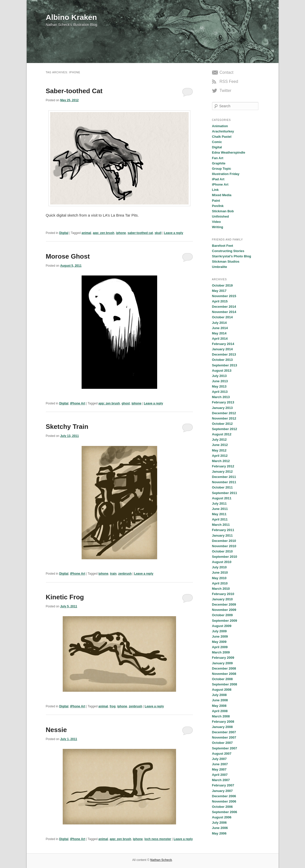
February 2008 (223, 722)
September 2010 (225, 557)
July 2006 (219, 823)
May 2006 (219, 833)
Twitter (226, 91)
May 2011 (219, 514)
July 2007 (219, 759)
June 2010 (220, 572)
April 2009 (220, 647)
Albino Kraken (71, 17)
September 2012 (225, 429)
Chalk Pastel (222, 137)
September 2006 (225, 812)
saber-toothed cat (140, 233)
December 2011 (224, 477)
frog (112, 706)
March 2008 (221, 716)
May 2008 (219, 706)
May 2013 (219, 386)
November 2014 (224, 312)
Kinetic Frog (65, 597)
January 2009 (222, 663)
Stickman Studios (226, 262)
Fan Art (218, 158)
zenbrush (125, 574)
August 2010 (222, 562)
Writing (218, 227)
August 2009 (222, 626)
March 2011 (221, 525)
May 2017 (219, 291)
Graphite (219, 163)
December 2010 (224, 541)
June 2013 (220, 381)
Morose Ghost (68, 256)
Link (215, 190)
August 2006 (222, 817)
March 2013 (221, 397)
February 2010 (223, 594)
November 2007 (224, 737)
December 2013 (224, 354)
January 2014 (222, 349)
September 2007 (225, 748)
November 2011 (224, 482)
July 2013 (219, 376)
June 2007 (220, 764)
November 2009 (224, 610)
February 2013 (223, 402)
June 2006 (220, 828)
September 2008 (225, 684)
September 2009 (225, 621)
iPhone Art (78, 403)
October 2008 (222, 679)
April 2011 (220, 519)
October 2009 (222, 615)
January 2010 (222, 599)
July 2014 (219, 323)
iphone (121, 233)
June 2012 (220, 445)
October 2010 (222, 551)
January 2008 (222, 727)
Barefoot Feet (223, 246)
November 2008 (224, 674)
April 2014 (220, 339)
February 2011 (223, 530)
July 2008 (219, 695)
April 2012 (220, 456)
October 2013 (222, 360)
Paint (216, 201)
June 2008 (220, 700)
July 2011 (219, 504)
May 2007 (219, 769)
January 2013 (222, 408)
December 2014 (224, 307)
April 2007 (220, 775)
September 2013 (225, 365)
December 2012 (224, 413)
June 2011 (220, 509)
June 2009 (220, 636)
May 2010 (219, 578)
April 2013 (220, 392)
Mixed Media (222, 195)
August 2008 (222, 690)
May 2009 (219, 642)
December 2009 (224, 604)
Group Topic (222, 169)
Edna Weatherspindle (229, 152)
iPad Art (218, 179)
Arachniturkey (223, 131)
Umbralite (220, 267)
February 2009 (223, 658)
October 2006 (222, 807)
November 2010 (224, 546)
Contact (227, 72)
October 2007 (222, 743)
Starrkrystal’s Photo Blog (232, 256)
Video (216, 222)
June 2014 (220, 328)
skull (158, 233)
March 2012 (221, 461)
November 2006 (224, 801)
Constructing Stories (228, 251)
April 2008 (220, 711)
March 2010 (221, 589)
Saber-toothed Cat (74, 91)
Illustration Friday (226, 174)
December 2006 (224, 796)
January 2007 (222, 791)
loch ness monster (158, 839)
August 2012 (222, 434)
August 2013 (222, 371)
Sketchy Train (67, 427)
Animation (220, 126)
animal (86, 233)
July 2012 (219, 440)
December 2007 (224, 732)
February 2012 (223, 466)
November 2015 (224, 296)
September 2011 (225, 493)
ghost (126, 403)
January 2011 (222, 535)
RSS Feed (229, 81)
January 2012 (222, 472)
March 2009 (221, 652)
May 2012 (219, 450)
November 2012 (224, 418)
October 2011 (222, 487)
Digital (64, 233)
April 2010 (220, 583)
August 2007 (222, 754)
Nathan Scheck (161, 860)
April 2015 (220, 301)
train (113, 574)
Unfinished (221, 216)
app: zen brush (104, 233)
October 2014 (222, 317)
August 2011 (222, 498)
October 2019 (222, 285)
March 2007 (221, 780)
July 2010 (219, 567)
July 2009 (219, 631)
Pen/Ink (218, 206)
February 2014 (223, 344)
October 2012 (222, 424)
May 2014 (219, 333)
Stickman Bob (223, 211)
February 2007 (223, 785)
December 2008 (224, 668)
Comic (217, 142)
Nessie (56, 730)
